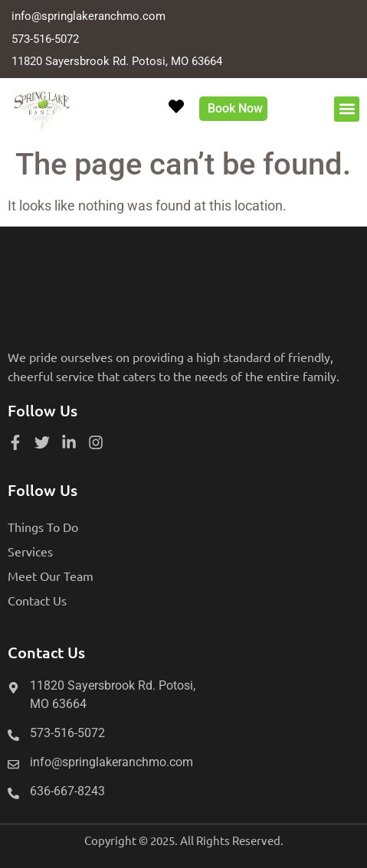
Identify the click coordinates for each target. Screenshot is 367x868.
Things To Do (43, 527)
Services (30, 551)
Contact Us (37, 600)
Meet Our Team (51, 576)
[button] (347, 109)
